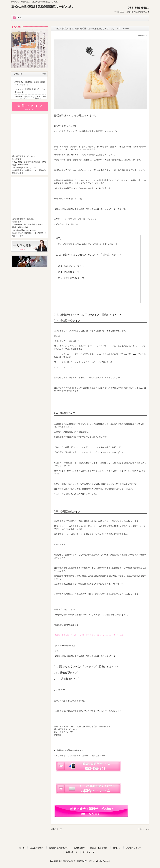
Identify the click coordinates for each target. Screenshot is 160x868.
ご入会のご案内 (37, 848)
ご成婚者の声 (79, 848)
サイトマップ (89, 852)
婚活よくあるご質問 (99, 848)
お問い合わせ (72, 852)
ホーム (22, 848)
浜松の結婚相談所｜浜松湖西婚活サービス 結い (43, 7)
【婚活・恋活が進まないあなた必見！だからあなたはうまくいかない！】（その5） (89, 635)
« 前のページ (56, 829)
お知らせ (117, 848)
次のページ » (143, 829)
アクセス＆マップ (134, 848)
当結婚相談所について (58, 848)
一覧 (44, 74)
